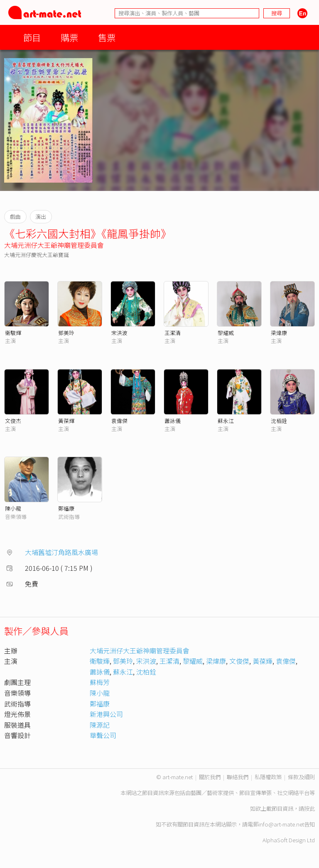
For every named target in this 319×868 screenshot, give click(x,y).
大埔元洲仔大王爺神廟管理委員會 (54, 245)
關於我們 (210, 777)
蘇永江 (226, 421)
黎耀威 (226, 333)
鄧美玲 (66, 333)
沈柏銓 (146, 672)
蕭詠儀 (173, 421)
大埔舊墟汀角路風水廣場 (61, 552)
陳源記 (100, 725)
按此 (309, 808)
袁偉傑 (119, 421)
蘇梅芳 (100, 682)
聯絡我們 (238, 777)
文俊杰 (13, 421)
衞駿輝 (13, 333)
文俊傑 (239, 661)
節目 (32, 37)
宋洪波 (119, 333)
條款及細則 (301, 777)
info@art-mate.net (281, 824)
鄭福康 (66, 508)
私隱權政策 (268, 777)
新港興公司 (106, 714)
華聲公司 (103, 735)
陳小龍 (13, 508)
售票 (107, 37)
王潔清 (173, 333)
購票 (69, 37)
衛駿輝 (100, 661)
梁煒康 (279, 333)
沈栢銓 (279, 421)
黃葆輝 (66, 421)
